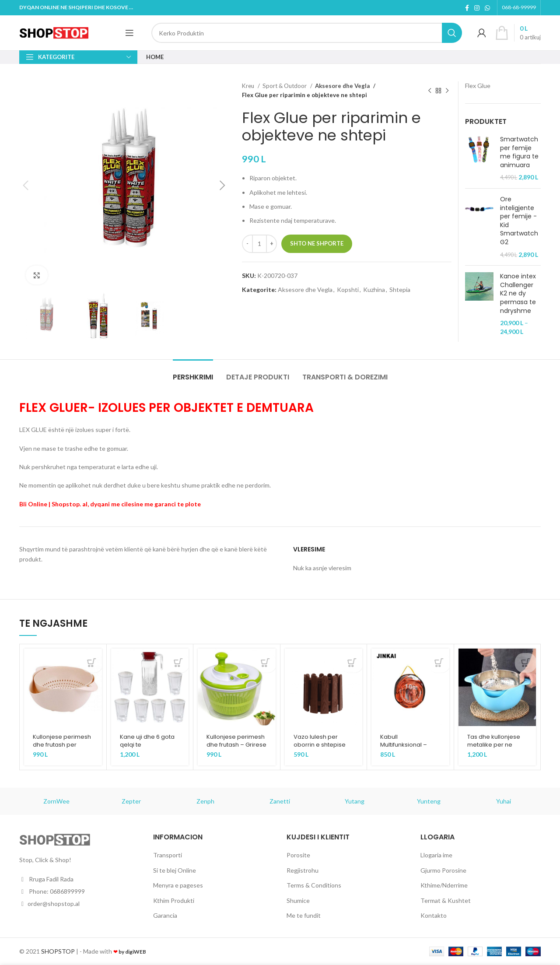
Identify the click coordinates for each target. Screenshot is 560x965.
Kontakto (434, 915)
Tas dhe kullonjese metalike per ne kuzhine (495, 744)
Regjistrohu (303, 870)
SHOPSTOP (58, 951)
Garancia (165, 915)
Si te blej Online (175, 870)
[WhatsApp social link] (487, 8)
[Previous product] (430, 91)
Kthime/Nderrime (444, 885)
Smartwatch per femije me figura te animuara (519, 152)
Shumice (298, 900)
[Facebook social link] (467, 8)
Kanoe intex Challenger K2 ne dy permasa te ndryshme (518, 293)
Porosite (298, 855)
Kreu (249, 86)
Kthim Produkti (174, 900)
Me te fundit (304, 915)
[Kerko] (307, 33)
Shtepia (400, 289)
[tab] (193, 373)
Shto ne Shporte (317, 243)
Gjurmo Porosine (443, 870)
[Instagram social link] (477, 8)
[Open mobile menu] (129, 33)
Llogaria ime (436, 855)
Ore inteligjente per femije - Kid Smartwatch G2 (519, 221)
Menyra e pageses (178, 885)
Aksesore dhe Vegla (341, 86)
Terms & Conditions (314, 885)
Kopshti (348, 289)
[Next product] (447, 91)
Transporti (168, 855)
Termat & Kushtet (446, 900)
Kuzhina (374, 289)
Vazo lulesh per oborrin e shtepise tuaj (321, 744)
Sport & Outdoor (285, 86)
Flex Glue (478, 86)
